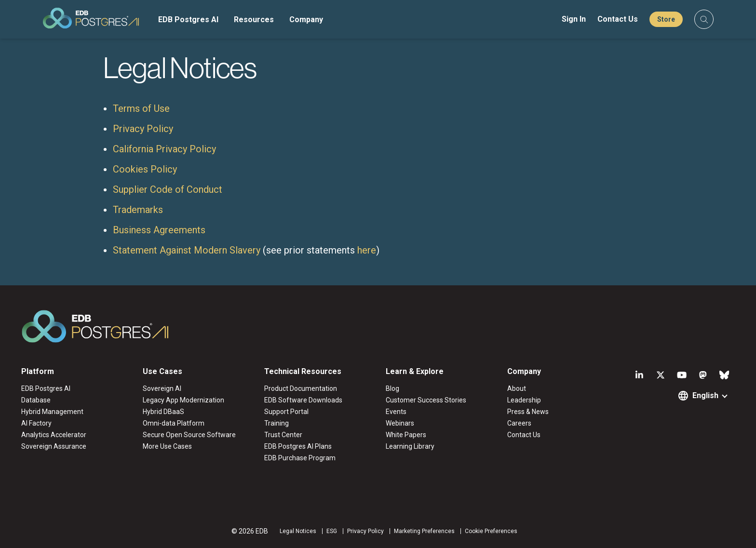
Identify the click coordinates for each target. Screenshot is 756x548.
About (517, 388)
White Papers (406, 435)
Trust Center (283, 435)
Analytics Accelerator (54, 435)
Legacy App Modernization (183, 400)
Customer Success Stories (426, 400)
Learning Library (410, 446)
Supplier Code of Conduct (168, 189)
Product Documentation (301, 388)
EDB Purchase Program (300, 458)
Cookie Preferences (491, 531)
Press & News (528, 412)
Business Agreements (159, 230)
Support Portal (286, 412)
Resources (254, 20)
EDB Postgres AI (188, 20)
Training (277, 423)
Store (666, 19)
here (367, 250)
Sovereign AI (162, 388)
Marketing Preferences (424, 531)
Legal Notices (298, 531)
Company (306, 20)
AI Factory (36, 423)
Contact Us (618, 19)
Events (396, 412)
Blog (392, 388)
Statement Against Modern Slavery (187, 250)
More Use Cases (167, 446)
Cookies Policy (145, 169)
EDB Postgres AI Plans (298, 446)
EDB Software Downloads (303, 400)
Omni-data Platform (174, 423)
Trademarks (138, 210)
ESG (332, 531)
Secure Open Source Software (189, 435)
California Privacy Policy (164, 149)
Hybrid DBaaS (163, 412)
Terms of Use (141, 108)
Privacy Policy (143, 129)
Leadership (524, 400)
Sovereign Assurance (54, 446)
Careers (519, 423)
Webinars (400, 423)
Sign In (574, 19)
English (705, 395)
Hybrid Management (52, 412)
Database (36, 400)
